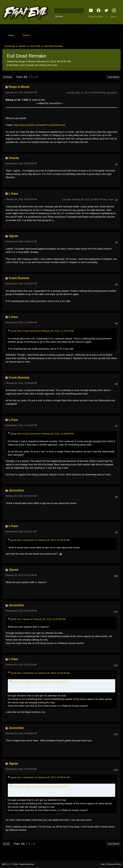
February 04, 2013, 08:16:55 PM (21, 199)
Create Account (95, 17)
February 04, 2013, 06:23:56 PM (21, 93)
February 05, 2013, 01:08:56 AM (21, 733)
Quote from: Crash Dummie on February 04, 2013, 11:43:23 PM (42, 331)
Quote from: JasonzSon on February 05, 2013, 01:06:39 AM (40, 673)
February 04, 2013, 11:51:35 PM (21, 425)
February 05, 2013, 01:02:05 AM (21, 496)
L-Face (13, 194)
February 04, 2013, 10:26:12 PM (21, 242)
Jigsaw (13, 236)
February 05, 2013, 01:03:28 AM (21, 575)
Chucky (14, 158)
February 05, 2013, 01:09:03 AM (21, 769)
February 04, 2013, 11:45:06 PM (21, 323)
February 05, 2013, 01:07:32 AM (21, 665)
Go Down (8, 77)
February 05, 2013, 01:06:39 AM (21, 611)
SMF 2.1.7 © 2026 (10, 864)
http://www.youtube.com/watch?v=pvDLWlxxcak (40, 125)
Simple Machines (26, 864)
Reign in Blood (19, 87)
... (35, 77)
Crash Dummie (19, 278)
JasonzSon (16, 490)
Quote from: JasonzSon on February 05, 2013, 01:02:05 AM (40, 540)
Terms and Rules (114, 864)
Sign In (113, 17)
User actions (113, 77)
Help (103, 864)
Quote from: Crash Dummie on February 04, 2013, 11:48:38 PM (42, 434)
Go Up (6, 844)
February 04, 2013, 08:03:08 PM (21, 164)
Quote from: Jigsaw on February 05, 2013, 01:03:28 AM (38, 619)
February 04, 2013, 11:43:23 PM (21, 284)
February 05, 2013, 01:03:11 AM (21, 532)
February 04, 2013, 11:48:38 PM (21, 383)
